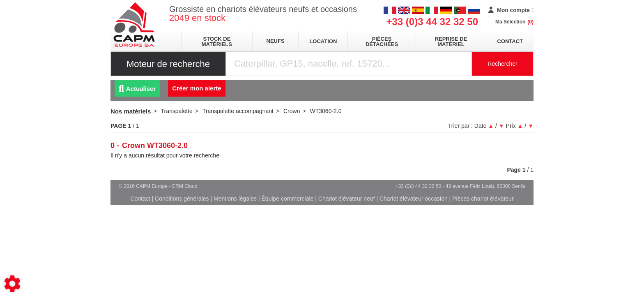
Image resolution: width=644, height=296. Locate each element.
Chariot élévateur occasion (414, 199)
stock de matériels (217, 42)
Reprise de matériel (451, 42)
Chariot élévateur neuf (347, 199)
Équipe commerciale (288, 199)
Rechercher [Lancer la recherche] (502, 64)
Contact (510, 41)
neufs (276, 41)
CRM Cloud (185, 186)
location (323, 41)
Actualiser (137, 89)
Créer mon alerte (197, 88)
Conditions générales (182, 199)
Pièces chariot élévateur (483, 199)
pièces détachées (382, 42)
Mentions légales (235, 199)
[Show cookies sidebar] (12, 284)
